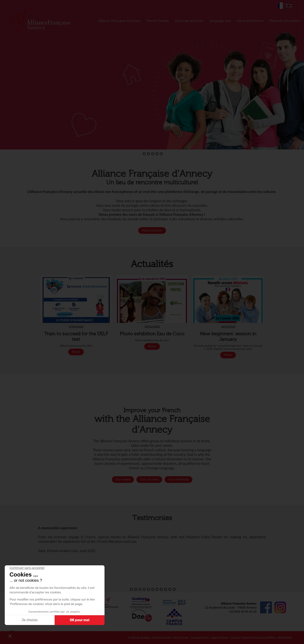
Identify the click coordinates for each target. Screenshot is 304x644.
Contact (235, 638)
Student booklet (162, 638)
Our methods (178, 480)
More (76, 352)
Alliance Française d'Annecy (120, 21)
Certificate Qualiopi (139, 638)
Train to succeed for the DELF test (76, 336)
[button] (4, 75)
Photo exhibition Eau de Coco (152, 334)
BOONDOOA (285, 638)
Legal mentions (220, 638)
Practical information (285, 21)
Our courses (149, 480)
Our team (123, 480)
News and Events (250, 21)
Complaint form (200, 638)
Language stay (220, 21)
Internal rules (181, 638)
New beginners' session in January (228, 336)
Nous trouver (152, 231)
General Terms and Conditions (258, 638)
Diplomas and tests (189, 21)
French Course (158, 21)
